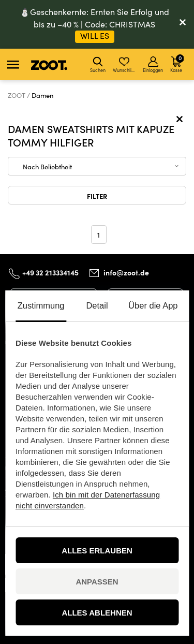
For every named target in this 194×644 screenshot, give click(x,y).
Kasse (177, 63)
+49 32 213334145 (50, 272)
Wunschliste (125, 65)
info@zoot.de (126, 273)
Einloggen (153, 65)
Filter (97, 196)
